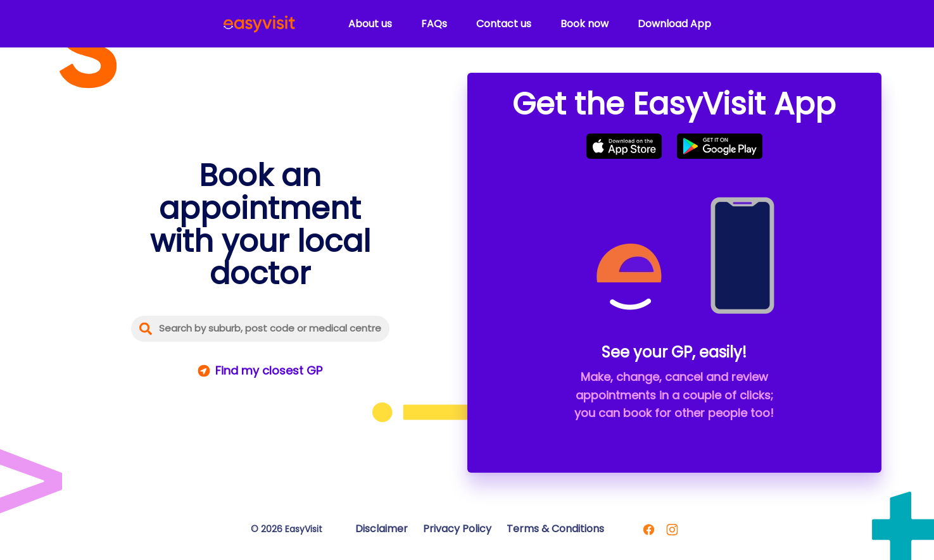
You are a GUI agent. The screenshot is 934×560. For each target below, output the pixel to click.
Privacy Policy (457, 529)
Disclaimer (382, 529)
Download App (674, 24)
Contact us (504, 24)
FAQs (434, 24)
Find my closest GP (269, 370)
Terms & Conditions (555, 529)
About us (370, 24)
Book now (584, 24)
